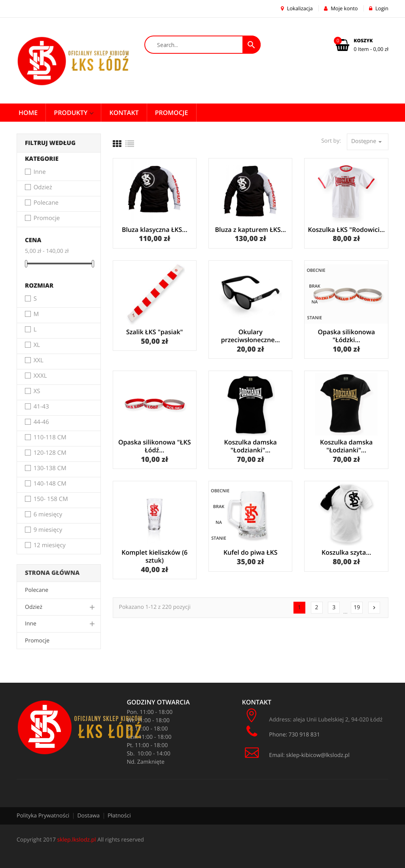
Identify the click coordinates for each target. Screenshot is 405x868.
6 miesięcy (48, 515)
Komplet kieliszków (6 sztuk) (154, 556)
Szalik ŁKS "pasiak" (155, 332)
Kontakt (124, 113)
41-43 (41, 407)
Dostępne (368, 142)
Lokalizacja (297, 8)
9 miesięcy (48, 530)
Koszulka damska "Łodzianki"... (251, 446)
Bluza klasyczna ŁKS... (155, 230)
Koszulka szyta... (346, 552)
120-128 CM (50, 453)
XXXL (40, 376)
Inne (40, 172)
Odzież (43, 188)
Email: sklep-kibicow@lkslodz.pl (296, 755)
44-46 (41, 422)
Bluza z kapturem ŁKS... (251, 230)
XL (37, 345)
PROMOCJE (172, 113)
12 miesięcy (50, 546)
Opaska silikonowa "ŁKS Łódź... (154, 446)
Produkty (71, 113)
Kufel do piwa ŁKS (251, 552)
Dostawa (88, 816)
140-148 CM (50, 484)
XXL (39, 361)
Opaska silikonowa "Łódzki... (346, 336)
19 (357, 607)
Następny (374, 608)
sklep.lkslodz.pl (77, 840)
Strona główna (52, 573)
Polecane (46, 203)
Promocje (47, 218)
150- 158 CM (51, 499)
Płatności (119, 816)
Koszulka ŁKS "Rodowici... (346, 230)
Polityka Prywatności (43, 816)
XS (37, 392)
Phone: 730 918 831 (282, 732)
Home (28, 113)
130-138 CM (50, 469)
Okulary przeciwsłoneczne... (251, 336)
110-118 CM (50, 438)
